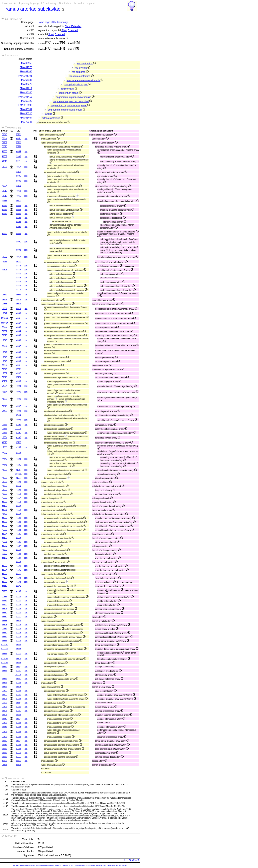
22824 (4, 749)
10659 (4, 490)
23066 (4, 522)
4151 (19, 671)
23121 (19, 172)
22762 (4, 667)
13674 (19, 621)
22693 (4, 574)
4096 (19, 399)
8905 (19, 176)
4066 (19, 234)
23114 (19, 765)
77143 (4, 732)
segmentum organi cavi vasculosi (73, 101)
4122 (19, 522)
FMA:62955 (26, 63)
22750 (4, 633)
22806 (4, 711)
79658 (4, 470)
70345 (4, 134)
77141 (4, 707)
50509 (4, 156)
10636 (4, 482)
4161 (19, 711)
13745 (19, 649)
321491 (4, 645)
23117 (4, 586)
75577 (4, 295)
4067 (19, 257)
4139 (19, 609)
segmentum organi (70, 93)
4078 (19, 300)
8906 (19, 181)
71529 (4, 498)
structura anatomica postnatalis (85, 80)
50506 (4, 167)
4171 (19, 757)
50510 (4, 161)
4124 (19, 530)
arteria (50, 114)
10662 (4, 373)
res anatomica (86, 64)
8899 (19, 222)
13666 (19, 506)
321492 (4, 663)
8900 (19, 227)
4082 (19, 323)
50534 (4, 234)
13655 (19, 562)
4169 (19, 749)
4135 (19, 591)
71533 (4, 597)
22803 (4, 699)
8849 (19, 270)
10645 (4, 357)
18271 (19, 262)
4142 (19, 625)
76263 (4, 262)
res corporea (80, 72)
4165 (19, 732)
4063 (19, 206)
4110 (19, 494)
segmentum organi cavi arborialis (75, 97)
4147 (19, 654)
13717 (19, 442)
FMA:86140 (26, 93)
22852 (4, 757)
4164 (19, 727)
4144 (19, 633)
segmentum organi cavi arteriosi (66, 110)
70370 (4, 335)
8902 (19, 250)
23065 (4, 518)
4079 (19, 308)
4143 (19, 629)
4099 (19, 420)
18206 (19, 453)
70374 (4, 392)
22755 (4, 641)
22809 (4, 715)
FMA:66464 (26, 118)
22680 (4, 566)
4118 (19, 502)
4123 (19, 526)
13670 (19, 304)
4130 (19, 566)
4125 (19, 534)
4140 (19, 613)
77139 (4, 629)
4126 (19, 542)
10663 (4, 425)
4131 (19, 570)
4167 (18, 741)
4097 (19, 406)
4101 (19, 433)
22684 (4, 570)
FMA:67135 (26, 80)
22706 (4, 609)
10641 (4, 352)
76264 (4, 186)
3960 (4, 300)
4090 (19, 361)
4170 (19, 753)
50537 (4, 257)
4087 (19, 346)
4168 (19, 745)
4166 (19, 737)
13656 (19, 514)
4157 (19, 695)
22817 (4, 745)
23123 (19, 201)
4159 (18, 703)
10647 (4, 313)
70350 (4, 486)
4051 (19, 138)
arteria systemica (53, 118)
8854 (19, 278)
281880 (4, 318)
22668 (4, 502)
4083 (19, 327)
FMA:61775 (26, 67)
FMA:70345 (26, 122)
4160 (19, 707)
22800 (4, 695)
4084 (19, 331)
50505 (4, 151)
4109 (19, 490)
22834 (4, 753)
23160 (4, 538)
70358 (4, 304)
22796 (4, 683)
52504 (4, 386)
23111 (19, 134)
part (26, 138)
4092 (19, 373)
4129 (19, 558)
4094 (19, 386)
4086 (19, 340)
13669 (19, 550)
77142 (4, 723)
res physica (82, 68)
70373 (4, 377)
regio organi (69, 89)
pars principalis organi (77, 85)
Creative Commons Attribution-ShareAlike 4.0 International (95, 866)
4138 (19, 605)
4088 (19, 352)
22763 (4, 671)
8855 (19, 282)
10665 (4, 447)
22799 (4, 687)
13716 (18, 429)
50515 (4, 191)
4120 (19, 518)
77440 (4, 459)
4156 (19, 691)
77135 (4, 578)
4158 (19, 699)
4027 (19, 761)
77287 (4, 453)
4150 (18, 667)
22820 (4, 741)
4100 (19, 425)
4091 (19, 365)
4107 (18, 478)
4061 (19, 196)
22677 (4, 546)
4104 (19, 459)
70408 (4, 514)
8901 (19, 242)
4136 (19, 597)
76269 (4, 765)
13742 (19, 586)
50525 (4, 206)
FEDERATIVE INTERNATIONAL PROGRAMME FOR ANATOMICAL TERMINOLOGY (43, 866)
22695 (4, 582)
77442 (4, 703)
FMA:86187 (26, 109)
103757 (4, 323)
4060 (19, 191)
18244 (19, 715)
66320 (4, 554)
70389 (4, 429)
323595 (4, 659)
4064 (19, 210)
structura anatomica (81, 76)
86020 (4, 442)
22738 (4, 621)
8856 (19, 286)
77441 (4, 465)
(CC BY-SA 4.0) (121, 866)
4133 (19, 578)
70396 (4, 433)
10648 (4, 340)
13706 (19, 377)
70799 (4, 591)
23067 (4, 526)
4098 (19, 411)
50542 (4, 761)
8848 (19, 266)
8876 (19, 290)
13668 (19, 538)
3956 (4, 138)
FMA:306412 (25, 97)
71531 (4, 542)
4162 (18, 719)
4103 (19, 447)
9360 (19, 156)
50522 (4, 214)
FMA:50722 (26, 101)
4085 (19, 335)
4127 (19, 546)
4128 (19, 554)
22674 (4, 534)
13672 (19, 486)
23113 (19, 142)
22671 (4, 510)
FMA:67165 (26, 72)
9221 (19, 161)
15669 (18, 474)
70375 (4, 406)
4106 (18, 470)
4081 (19, 318)
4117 (19, 498)
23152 (4, 506)
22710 (4, 613)
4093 (19, 381)
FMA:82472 (26, 84)
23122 (19, 186)
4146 (19, 641)
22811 (4, 727)
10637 (4, 308)
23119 (4, 601)
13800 (19, 659)
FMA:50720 (26, 114)
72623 (4, 146)
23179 (4, 558)
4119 (19, 510)
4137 (19, 601)
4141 (19, 617)
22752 (4, 637)
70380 (4, 399)
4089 (19, 357)
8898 (19, 218)
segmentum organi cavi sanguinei (70, 106)
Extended (76, 26)
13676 (19, 687)
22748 (4, 625)
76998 (4, 494)
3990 (4, 365)
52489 (4, 411)
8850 (19, 274)
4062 (19, 214)
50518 (4, 196)
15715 (18, 675)
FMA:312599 (25, 105)
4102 (19, 437)
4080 (19, 313)
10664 (4, 437)
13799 (19, 663)
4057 (19, 167)
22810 (4, 719)
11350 (19, 295)
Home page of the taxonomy (53, 22)
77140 (4, 691)
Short (68, 26)
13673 (19, 574)
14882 (19, 415)
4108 (19, 482)
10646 (4, 361)
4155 (19, 683)
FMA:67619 (26, 88)
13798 (19, 645)
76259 (4, 142)
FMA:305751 (25, 76)
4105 (19, 465)
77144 (4, 737)
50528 (4, 210)
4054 (19, 151)
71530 (4, 530)
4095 (19, 392)
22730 (4, 617)
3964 (4, 327)
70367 (4, 331)
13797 (19, 679)
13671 (19, 369)
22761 (4, 679)
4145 (19, 637)
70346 (4, 369)
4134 (19, 582)
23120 (19, 146)
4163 (19, 723)
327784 (4, 649)
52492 (4, 381)
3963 (4, 346)
